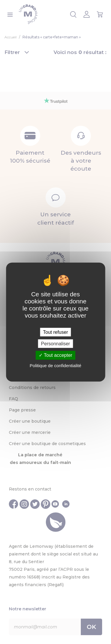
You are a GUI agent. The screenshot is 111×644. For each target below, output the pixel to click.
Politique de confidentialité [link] (55, 365)
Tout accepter (55, 355)
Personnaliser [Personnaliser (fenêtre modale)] (56, 344)
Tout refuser (55, 332)
